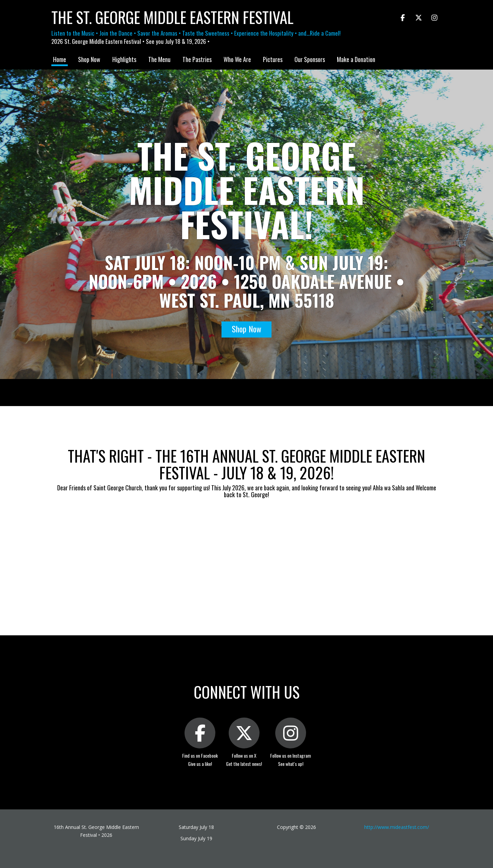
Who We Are (237, 59)
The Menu (159, 59)
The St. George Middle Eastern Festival (172, 17)
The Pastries (197, 59)
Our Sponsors (310, 59)
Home (60, 59)
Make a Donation (356, 59)
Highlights (124, 59)
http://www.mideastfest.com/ (397, 827)
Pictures (273, 59)
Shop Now (89, 59)
